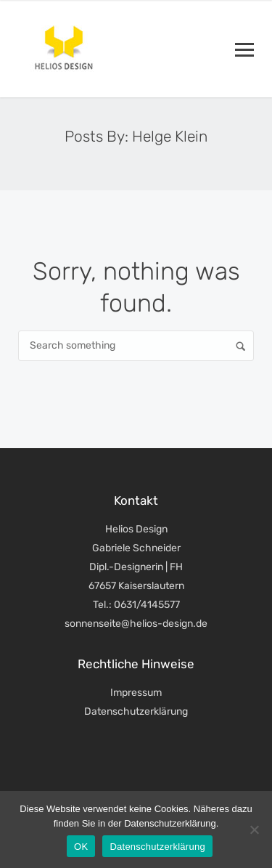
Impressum (136, 693)
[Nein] (254, 830)
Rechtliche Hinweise (136, 664)
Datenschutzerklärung (136, 711)
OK (81, 847)
